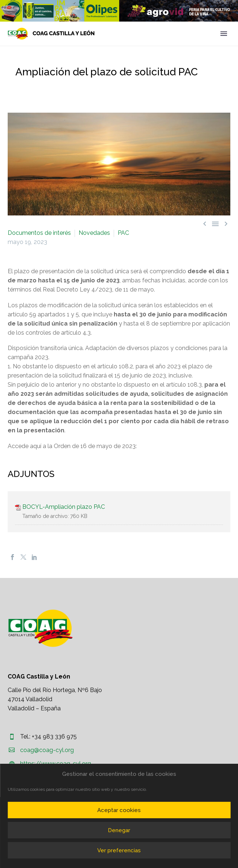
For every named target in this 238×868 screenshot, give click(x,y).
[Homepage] (51, 34)
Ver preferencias (119, 850)
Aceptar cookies (119, 810)
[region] (60, 11)
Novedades (94, 233)
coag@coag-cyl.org (47, 750)
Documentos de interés (39, 233)
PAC (123, 233)
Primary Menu (224, 34)
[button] (60, 11)
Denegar (119, 830)
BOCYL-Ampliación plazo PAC (64, 507)
